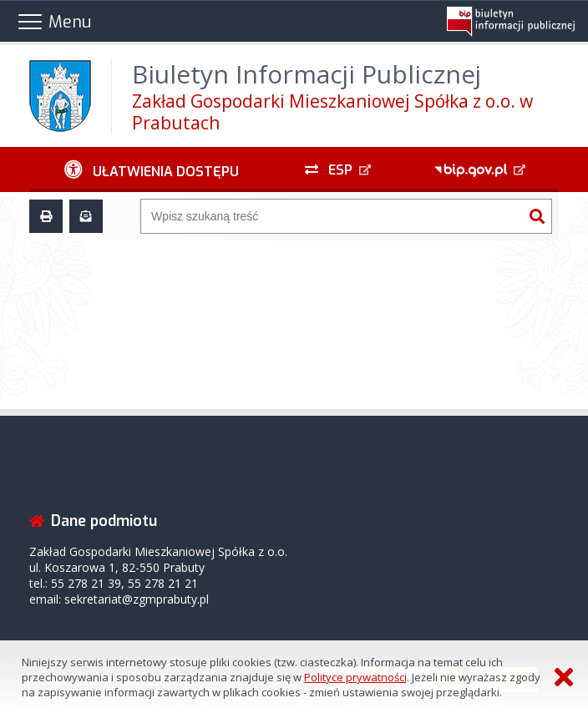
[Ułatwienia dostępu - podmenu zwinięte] (152, 169)
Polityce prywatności (355, 677)
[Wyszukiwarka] (332, 216)
